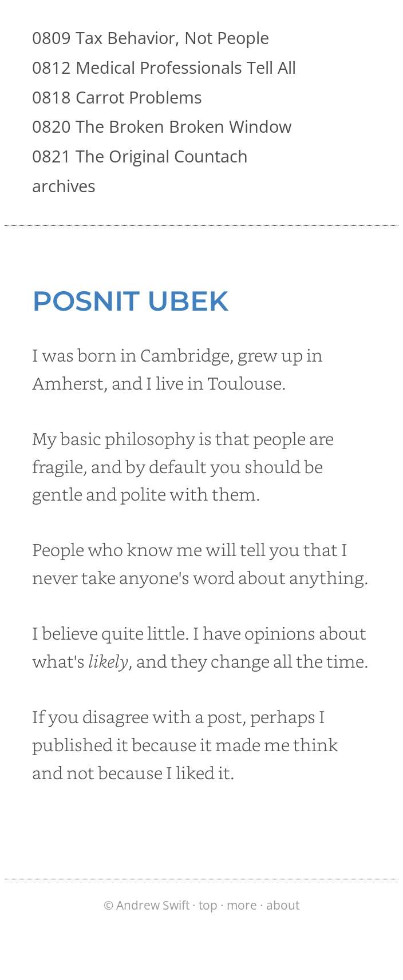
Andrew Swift (153, 905)
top (208, 905)
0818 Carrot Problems (117, 97)
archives (64, 186)
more (242, 905)
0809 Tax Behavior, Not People (151, 37)
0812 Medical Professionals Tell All (164, 67)
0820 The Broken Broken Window (162, 126)
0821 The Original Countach (140, 156)
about (283, 905)
